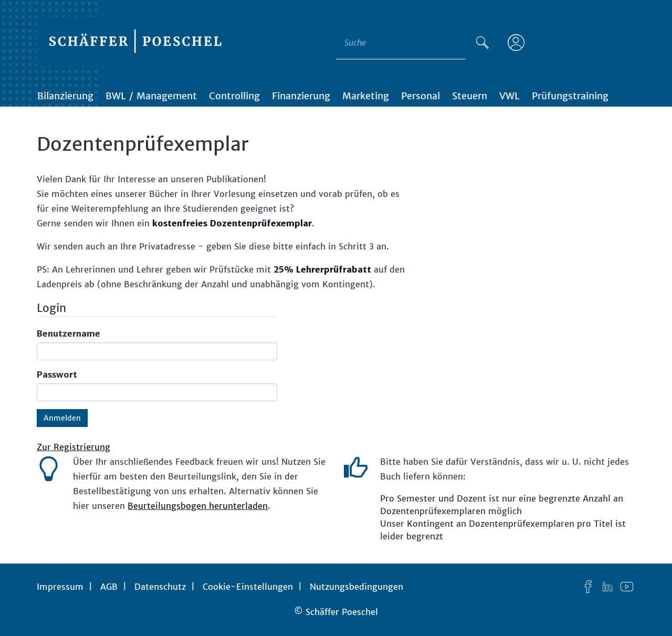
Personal (421, 96)
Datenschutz (160, 587)
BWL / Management (151, 96)
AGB (109, 587)
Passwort (57, 374)
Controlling (234, 96)
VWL (510, 96)
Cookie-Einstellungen (248, 587)
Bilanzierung (65, 96)
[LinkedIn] (607, 587)
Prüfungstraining (570, 96)
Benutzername (69, 333)
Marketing (366, 96)
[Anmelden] (516, 43)
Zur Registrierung (73, 447)
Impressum (60, 587)
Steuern (470, 96)
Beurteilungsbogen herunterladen (198, 506)
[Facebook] (588, 587)
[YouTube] (627, 587)
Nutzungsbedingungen (356, 587)
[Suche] (482, 43)
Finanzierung (301, 96)
